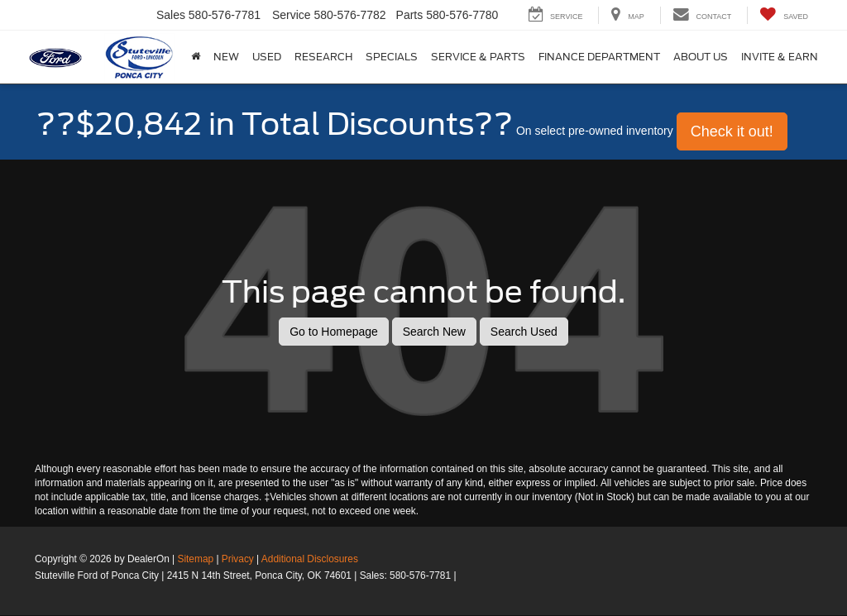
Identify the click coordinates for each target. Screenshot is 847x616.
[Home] (196, 57)
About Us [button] (701, 57)
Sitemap (195, 559)
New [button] (226, 57)
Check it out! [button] (732, 131)
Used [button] (267, 57)
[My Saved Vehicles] (784, 15)
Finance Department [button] (599, 57)
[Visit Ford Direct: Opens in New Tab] (464, 575)
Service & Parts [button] (478, 57)
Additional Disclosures (310, 559)
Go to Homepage (334, 332)
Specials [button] (392, 57)
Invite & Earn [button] (780, 57)
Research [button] (323, 57)
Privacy (238, 559)
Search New (434, 332)
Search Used (524, 332)
